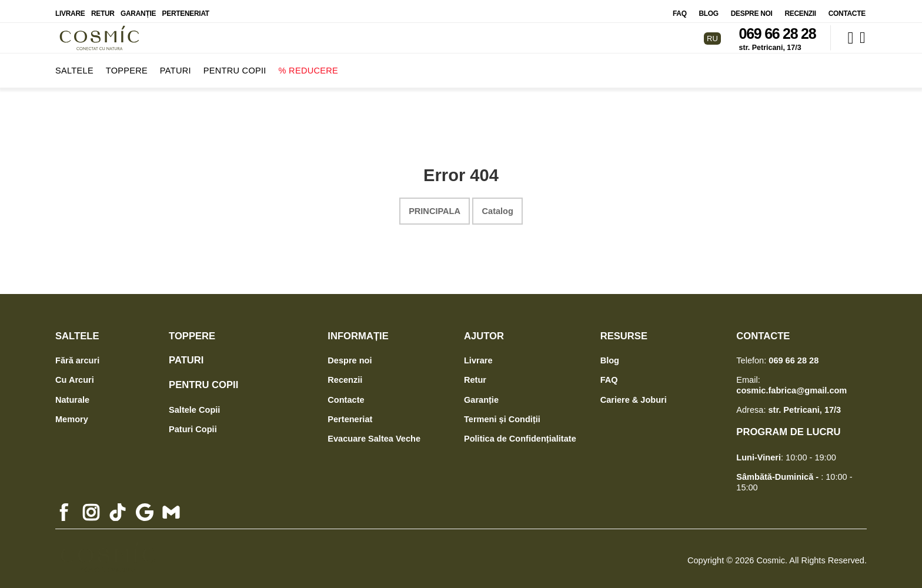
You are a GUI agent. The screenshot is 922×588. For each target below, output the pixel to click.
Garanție (138, 8)
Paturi (176, 65)
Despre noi (752, 8)
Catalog (498, 206)
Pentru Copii (235, 65)
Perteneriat (186, 8)
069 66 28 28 (778, 29)
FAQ (680, 8)
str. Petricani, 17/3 (770, 43)
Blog (709, 8)
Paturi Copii (193, 424)
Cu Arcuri (75, 375)
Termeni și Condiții (502, 414)
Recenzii (800, 8)
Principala (435, 206)
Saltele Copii (194, 405)
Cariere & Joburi (634, 395)
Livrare (70, 8)
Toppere (127, 65)
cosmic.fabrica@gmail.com (791, 385)
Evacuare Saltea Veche (374, 433)
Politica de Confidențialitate (520, 433)
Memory (72, 414)
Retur (103, 8)
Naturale (72, 395)
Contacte (847, 8)
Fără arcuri (77, 356)
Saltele (74, 65)
